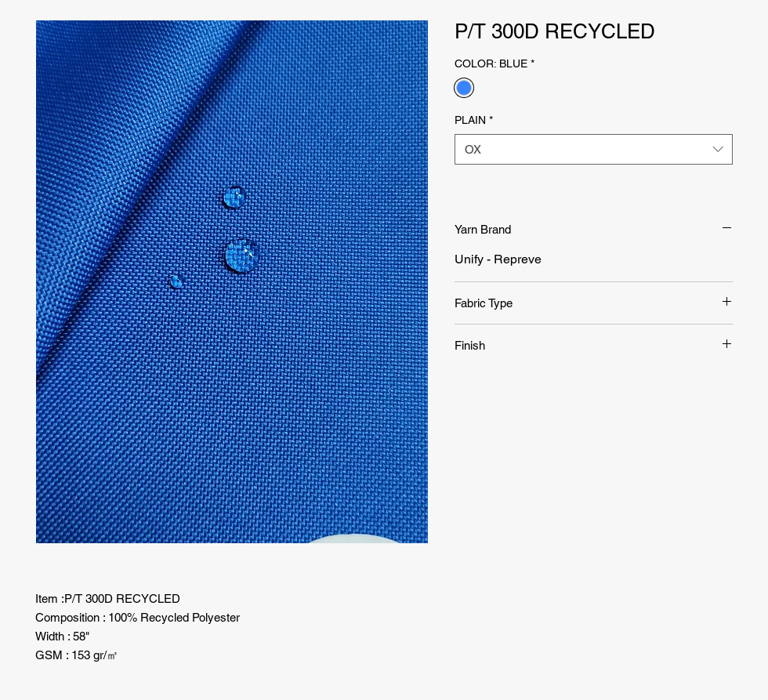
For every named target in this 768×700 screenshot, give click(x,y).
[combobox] (594, 149)
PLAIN (474, 120)
